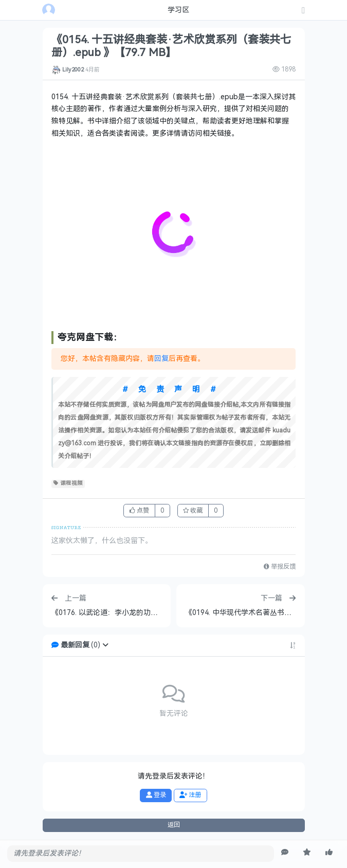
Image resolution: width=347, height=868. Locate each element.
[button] (105, 645)
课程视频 (68, 483)
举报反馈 (280, 567)
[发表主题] (303, 11)
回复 (161, 359)
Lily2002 (73, 69)
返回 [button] (174, 825)
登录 (156, 795)
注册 (190, 795)
